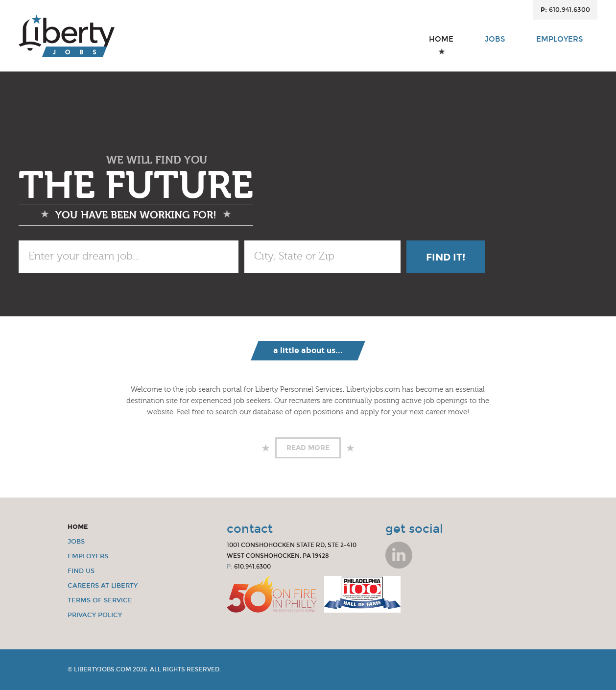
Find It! (446, 257)
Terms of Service (100, 600)
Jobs (495, 45)
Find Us (81, 571)
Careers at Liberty (103, 586)
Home (441, 45)
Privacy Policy (95, 615)
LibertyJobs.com (103, 669)
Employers (559, 45)
